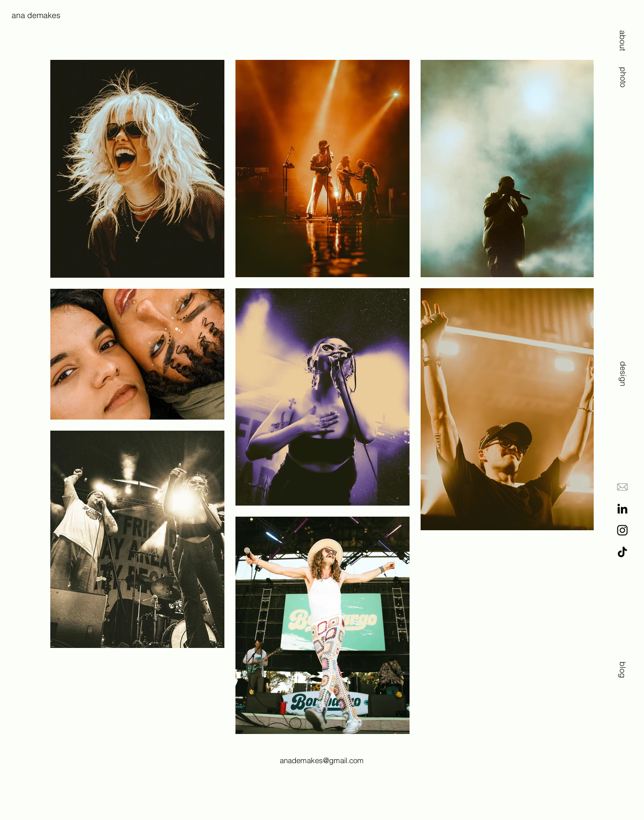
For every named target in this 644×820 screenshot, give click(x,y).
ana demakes (36, 15)
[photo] (623, 73)
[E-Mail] (622, 487)
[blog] (623, 667)
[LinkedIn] (622, 509)
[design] (623, 367)
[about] (623, 40)
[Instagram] (622, 530)
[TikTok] (622, 552)
